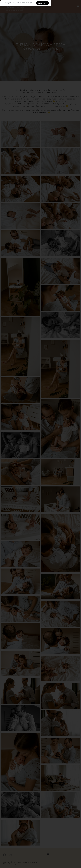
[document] (40, 434)
